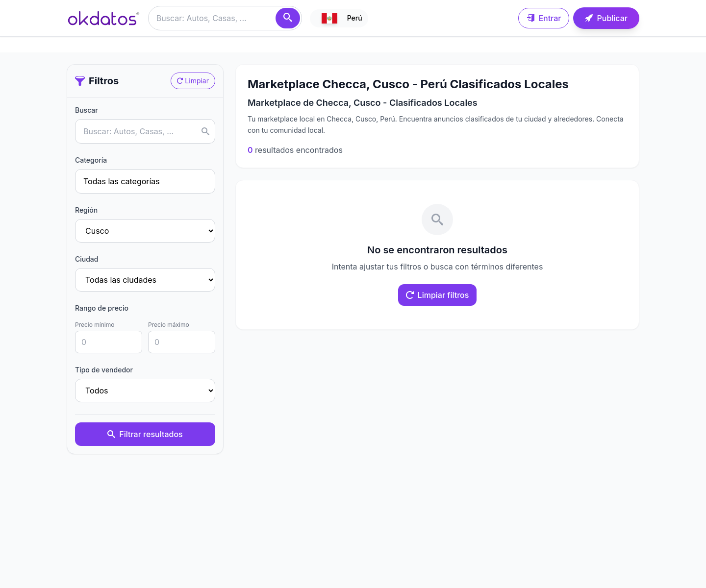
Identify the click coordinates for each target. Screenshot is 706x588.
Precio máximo (169, 325)
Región (86, 210)
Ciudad (87, 259)
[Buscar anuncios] (225, 18)
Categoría (91, 160)
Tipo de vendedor (104, 370)
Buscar (87, 110)
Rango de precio (102, 308)
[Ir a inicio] (103, 18)
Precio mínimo (95, 325)
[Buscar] (288, 18)
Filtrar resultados (145, 434)
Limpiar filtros (438, 295)
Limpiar (193, 81)
